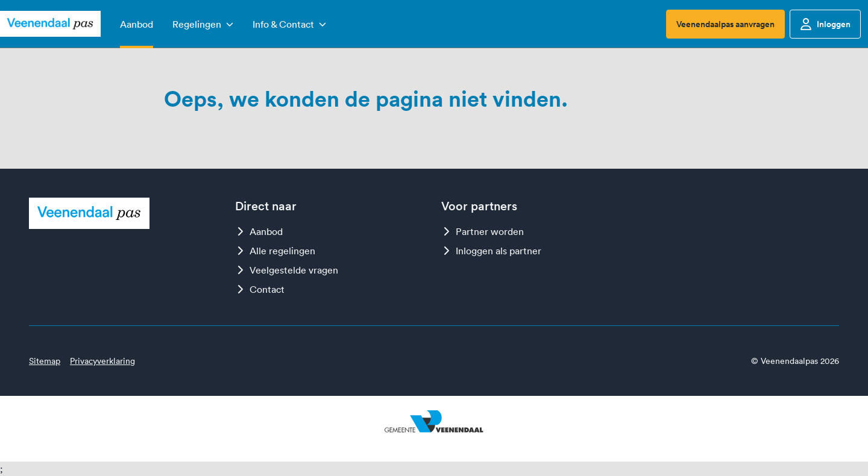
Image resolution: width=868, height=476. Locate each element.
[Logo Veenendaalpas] (50, 24)
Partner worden (483, 231)
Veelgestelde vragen (287, 270)
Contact (260, 289)
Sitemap (45, 361)
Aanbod (259, 231)
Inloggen (825, 24)
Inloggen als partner (491, 251)
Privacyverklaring (102, 361)
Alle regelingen (275, 251)
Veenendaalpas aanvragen (725, 24)
